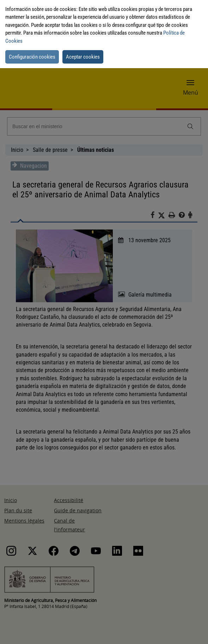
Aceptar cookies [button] (83, 57)
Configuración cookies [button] (32, 57)
